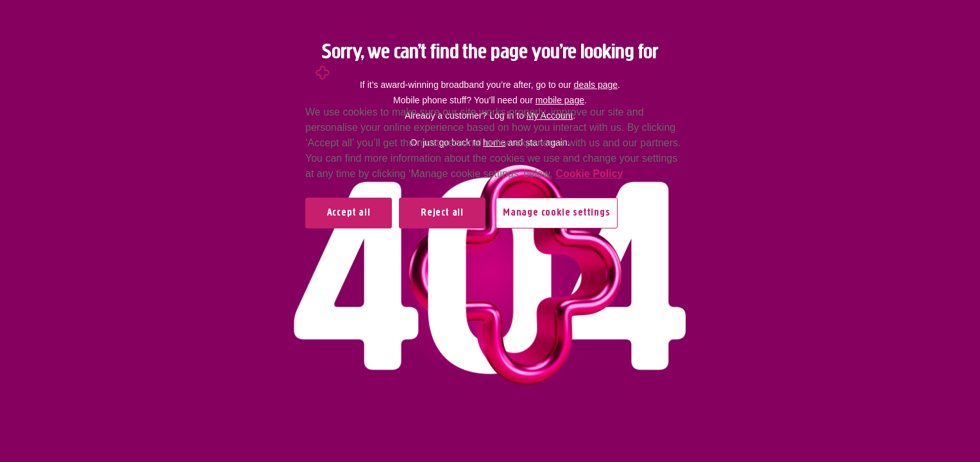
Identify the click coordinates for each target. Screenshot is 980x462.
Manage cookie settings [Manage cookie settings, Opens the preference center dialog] (557, 213)
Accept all (349, 213)
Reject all (442, 213)
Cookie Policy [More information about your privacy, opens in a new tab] (589, 174)
